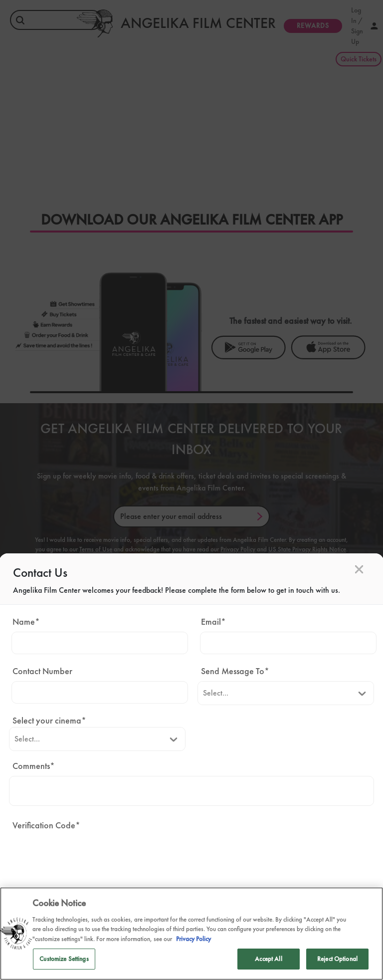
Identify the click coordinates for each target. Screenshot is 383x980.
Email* (213, 621)
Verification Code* (46, 825)
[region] (191, 934)
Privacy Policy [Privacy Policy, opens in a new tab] (193, 939)
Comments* (34, 766)
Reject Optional (337, 959)
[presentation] (85, 855)
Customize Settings (64, 959)
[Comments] (191, 791)
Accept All (268, 959)
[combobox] (203, 693)
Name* (26, 621)
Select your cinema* (49, 720)
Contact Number (42, 671)
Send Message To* (235, 671)
